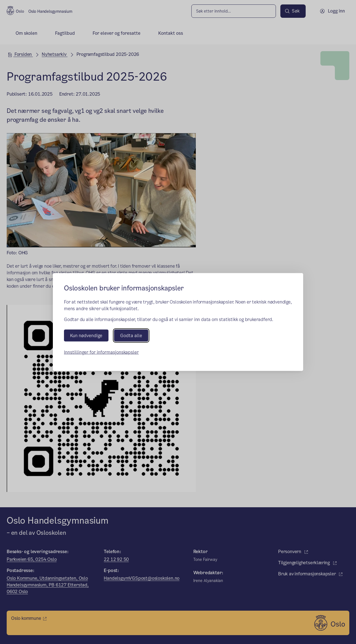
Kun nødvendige (86, 336)
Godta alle (131, 336)
